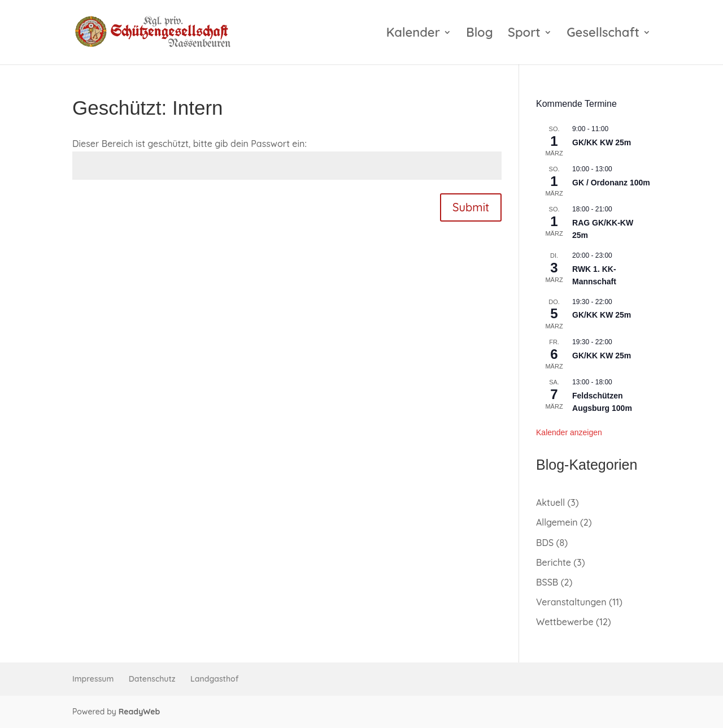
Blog (479, 34)
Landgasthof (214, 679)
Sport (524, 34)
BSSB (547, 582)
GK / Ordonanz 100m (611, 183)
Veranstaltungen (571, 602)
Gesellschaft (603, 34)
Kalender (413, 34)
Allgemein (557, 522)
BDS (545, 543)
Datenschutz (152, 679)
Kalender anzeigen (569, 432)
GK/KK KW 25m (602, 142)
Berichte (554, 562)
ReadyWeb (140, 712)
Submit (471, 207)
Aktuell (550, 502)
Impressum (93, 679)
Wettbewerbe (565, 622)
